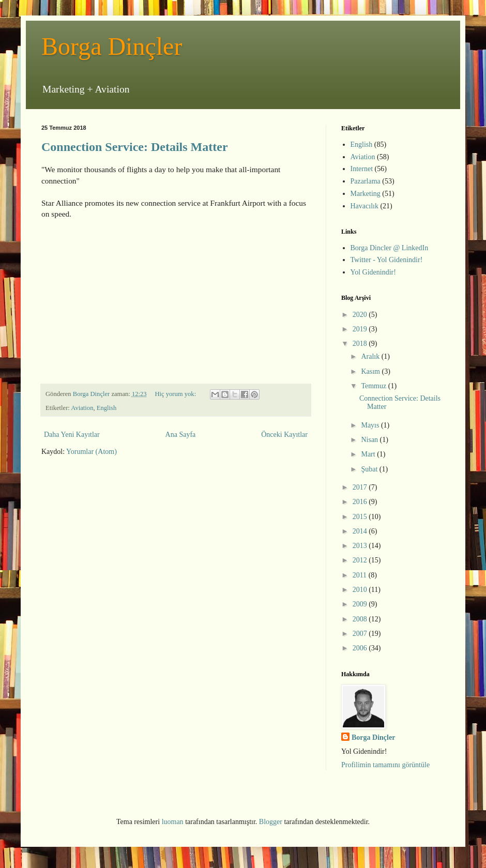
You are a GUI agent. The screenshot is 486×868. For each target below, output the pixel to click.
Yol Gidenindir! (373, 272)
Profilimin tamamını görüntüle (385, 765)
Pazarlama (366, 181)
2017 (361, 487)
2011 (361, 575)
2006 (361, 648)
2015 (361, 517)
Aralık (371, 356)
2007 (361, 634)
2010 (361, 590)
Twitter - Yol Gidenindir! (387, 260)
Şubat (370, 469)
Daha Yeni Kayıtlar (72, 435)
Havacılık (364, 206)
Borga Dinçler (112, 46)
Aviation (82, 408)
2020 (361, 315)
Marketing (366, 194)
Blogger (271, 822)
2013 (361, 546)
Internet (362, 169)
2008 (361, 619)
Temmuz (374, 386)
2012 (361, 560)
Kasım (371, 371)
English (107, 408)
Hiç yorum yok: (176, 394)
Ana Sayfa (181, 435)
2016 (361, 502)
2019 (361, 329)
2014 (361, 531)
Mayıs (371, 425)
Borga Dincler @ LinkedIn (390, 248)
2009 (361, 604)
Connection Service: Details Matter (135, 147)
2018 (361, 344)
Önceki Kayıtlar (284, 435)
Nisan (370, 440)
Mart (369, 454)
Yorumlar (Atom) (92, 452)
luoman (173, 822)
